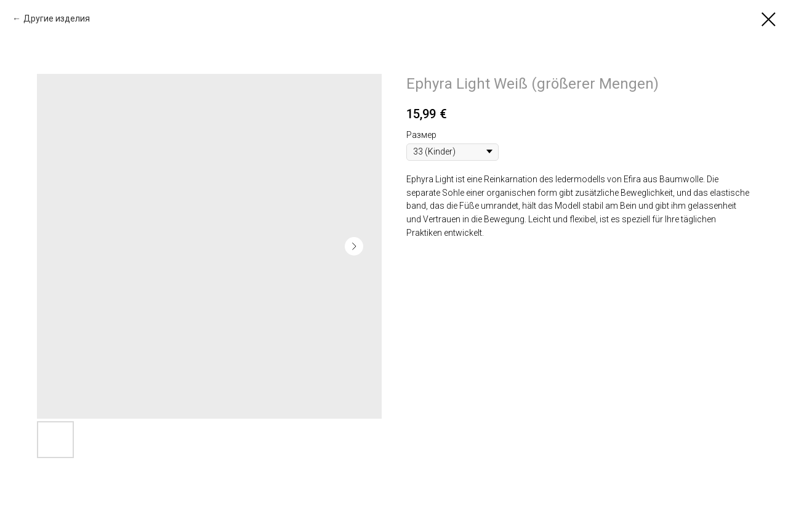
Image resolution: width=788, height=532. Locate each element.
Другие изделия (57, 18)
